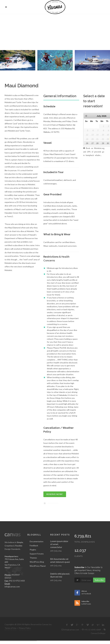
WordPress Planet (38, 565)
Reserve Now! (55, 494)
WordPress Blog (37, 561)
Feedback (34, 545)
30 (108, 143)
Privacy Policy (25, 628)
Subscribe (99, 580)
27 (93, 143)
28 (97, 143)
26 (87, 143)
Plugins (33, 549)
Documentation (37, 541)
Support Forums (37, 553)
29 (103, 143)
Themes (33, 557)
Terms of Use (10, 628)
